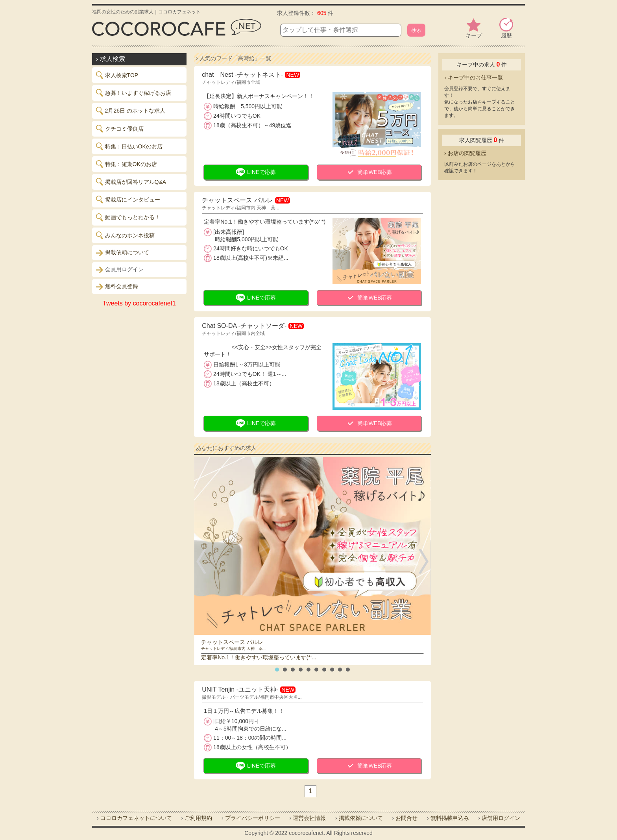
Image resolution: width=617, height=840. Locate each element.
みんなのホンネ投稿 (125, 235)
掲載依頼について (123, 253)
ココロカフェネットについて (136, 818)
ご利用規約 (198, 818)
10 (348, 670)
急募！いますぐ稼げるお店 (134, 93)
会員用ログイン (120, 270)
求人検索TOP (117, 75)
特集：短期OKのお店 (127, 164)
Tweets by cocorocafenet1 (139, 303)
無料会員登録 (117, 287)
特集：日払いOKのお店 (129, 146)
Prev (203, 561)
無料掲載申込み (450, 818)
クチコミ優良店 (120, 129)
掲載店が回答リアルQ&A (131, 182)
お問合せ (406, 818)
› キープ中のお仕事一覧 (474, 78)
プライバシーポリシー (253, 818)
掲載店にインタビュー (128, 200)
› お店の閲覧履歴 (465, 153)
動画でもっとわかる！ (128, 217)
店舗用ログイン (501, 818)
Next (422, 561)
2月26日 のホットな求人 (131, 111)
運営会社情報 (309, 818)
